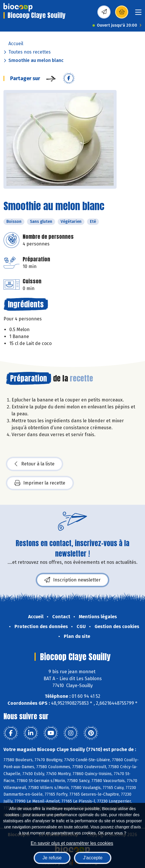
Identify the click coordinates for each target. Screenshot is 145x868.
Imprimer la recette (40, 483)
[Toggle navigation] (138, 14)
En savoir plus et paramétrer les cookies (72, 843)
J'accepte (93, 858)
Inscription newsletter (72, 580)
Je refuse (52, 858)
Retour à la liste (35, 464)
